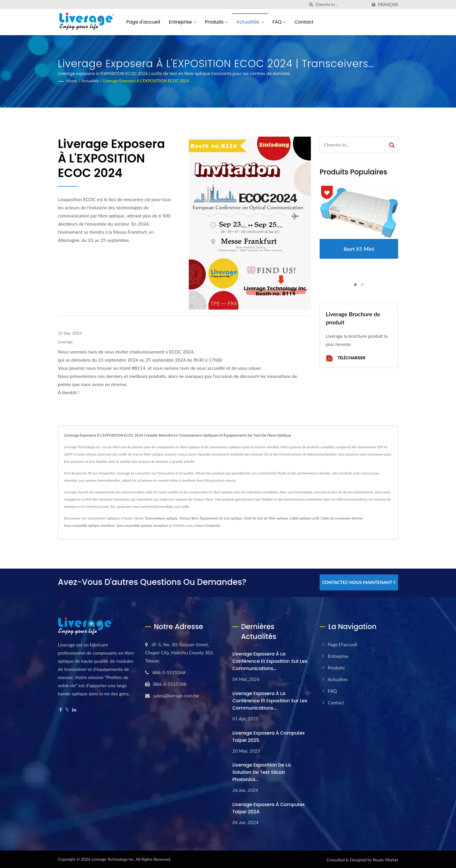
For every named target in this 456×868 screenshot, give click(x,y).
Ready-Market (385, 859)
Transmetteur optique (161, 518)
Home (72, 81)
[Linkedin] (74, 709)
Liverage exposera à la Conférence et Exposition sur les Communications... (270, 660)
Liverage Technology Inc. (113, 858)
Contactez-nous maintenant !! (359, 582)
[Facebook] (61, 709)
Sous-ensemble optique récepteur (142, 525)
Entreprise (182, 22)
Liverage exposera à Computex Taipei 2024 (269, 807)
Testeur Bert (189, 518)
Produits (216, 22)
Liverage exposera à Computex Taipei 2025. (269, 735)
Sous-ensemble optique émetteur (89, 525)
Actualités (250, 22)
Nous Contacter (208, 525)
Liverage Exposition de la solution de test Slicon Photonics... (262, 771)
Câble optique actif (304, 518)
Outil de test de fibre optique (266, 518)
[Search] (341, 5)
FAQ (279, 22)
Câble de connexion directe (342, 518)
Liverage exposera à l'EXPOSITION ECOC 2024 (146, 81)
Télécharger (346, 358)
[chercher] (311, 5)
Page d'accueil (143, 22)
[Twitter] (67, 709)
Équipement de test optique (221, 518)
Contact (304, 22)
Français (388, 5)
